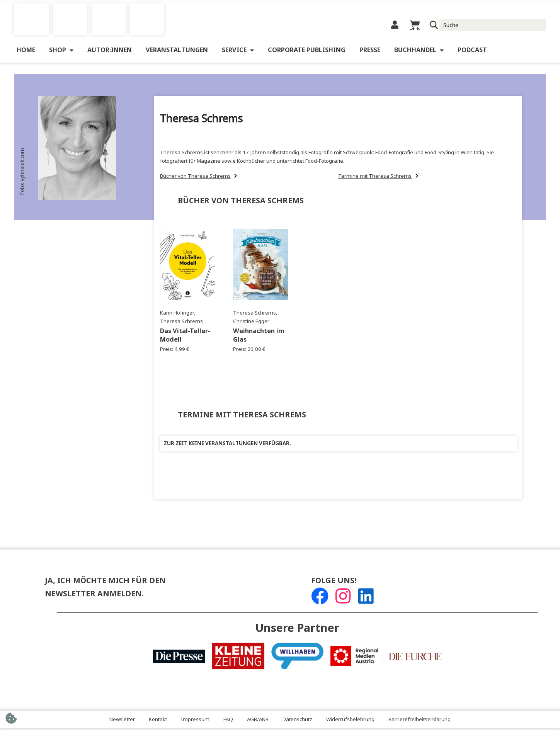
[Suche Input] (493, 26)
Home (26, 52)
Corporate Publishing (307, 52)
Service (238, 53)
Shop (61, 53)
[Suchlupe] (434, 26)
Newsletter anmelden (93, 596)
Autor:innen (110, 52)
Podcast (472, 52)
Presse (370, 52)
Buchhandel (419, 53)
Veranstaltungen (177, 52)
